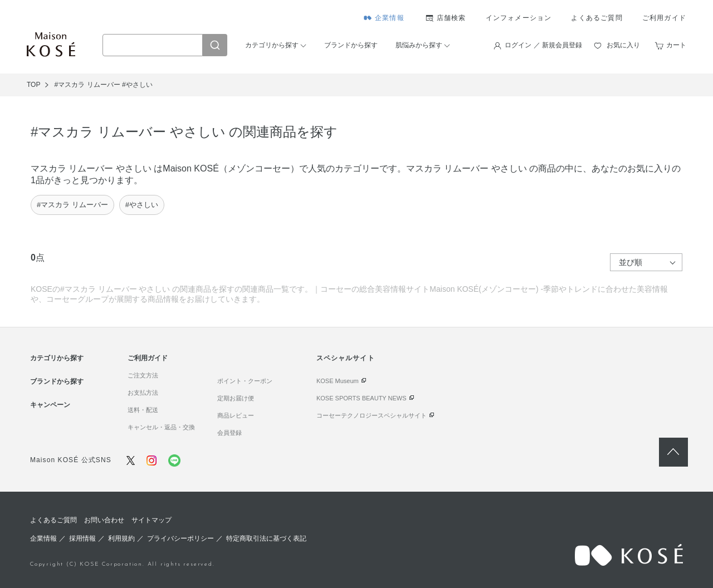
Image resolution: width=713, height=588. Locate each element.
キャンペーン (50, 405)
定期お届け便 (236, 398)
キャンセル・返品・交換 (161, 427)
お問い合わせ (104, 520)
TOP (33, 85)
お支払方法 (143, 393)
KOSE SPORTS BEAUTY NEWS (362, 398)
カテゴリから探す (272, 45)
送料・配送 (143, 410)
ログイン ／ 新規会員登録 (543, 45)
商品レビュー (236, 415)
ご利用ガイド (664, 18)
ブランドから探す (351, 45)
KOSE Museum (338, 381)
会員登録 (229, 433)
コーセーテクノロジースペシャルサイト (372, 415)
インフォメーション (519, 18)
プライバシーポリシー (180, 538)
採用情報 (82, 538)
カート (676, 45)
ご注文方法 (143, 375)
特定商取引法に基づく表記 (266, 538)
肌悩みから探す (419, 45)
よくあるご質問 (597, 18)
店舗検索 (451, 18)
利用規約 (121, 538)
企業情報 (390, 18)
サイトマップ (152, 520)
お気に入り (623, 45)
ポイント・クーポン (245, 381)
